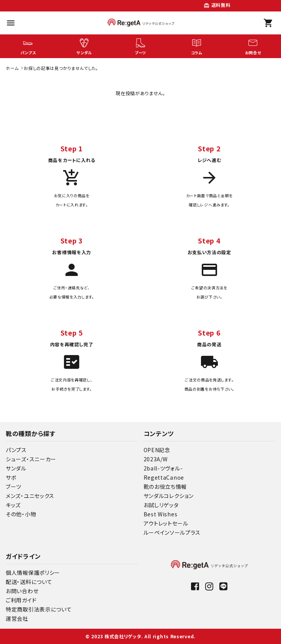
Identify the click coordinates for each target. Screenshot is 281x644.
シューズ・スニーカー (31, 459)
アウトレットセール (166, 523)
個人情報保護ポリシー (33, 573)
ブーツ (14, 487)
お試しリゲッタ (161, 505)
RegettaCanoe (164, 477)
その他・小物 (21, 514)
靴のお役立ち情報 (165, 487)
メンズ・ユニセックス (30, 496)
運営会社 (17, 618)
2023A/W (156, 459)
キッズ (13, 505)
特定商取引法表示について (39, 609)
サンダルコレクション (169, 496)
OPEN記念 (157, 450)
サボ (11, 477)
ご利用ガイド (21, 600)
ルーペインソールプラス (172, 532)
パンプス (16, 450)
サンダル (16, 468)
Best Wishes (161, 514)
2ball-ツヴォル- (163, 468)
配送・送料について (29, 582)
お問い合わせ (22, 591)
